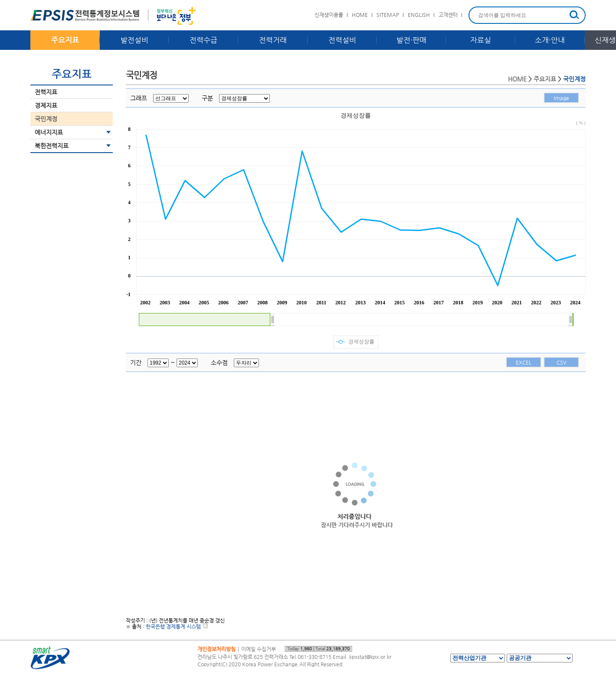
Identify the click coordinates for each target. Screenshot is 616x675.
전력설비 (342, 40)
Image (562, 98)
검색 (574, 15)
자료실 (481, 40)
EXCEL (524, 362)
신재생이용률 (329, 15)
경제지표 (46, 105)
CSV (562, 362)
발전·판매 (411, 40)
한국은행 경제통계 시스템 (177, 626)
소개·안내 (550, 40)
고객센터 (448, 15)
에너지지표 (49, 132)
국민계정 (46, 119)
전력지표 (46, 92)
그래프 (139, 98)
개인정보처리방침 (216, 649)
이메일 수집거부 (259, 649)
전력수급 (203, 40)
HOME (360, 15)
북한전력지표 (52, 146)
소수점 (219, 362)
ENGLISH (419, 15)
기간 (136, 362)
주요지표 (65, 40)
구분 (207, 98)
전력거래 (273, 40)
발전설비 (134, 40)
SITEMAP (388, 15)
